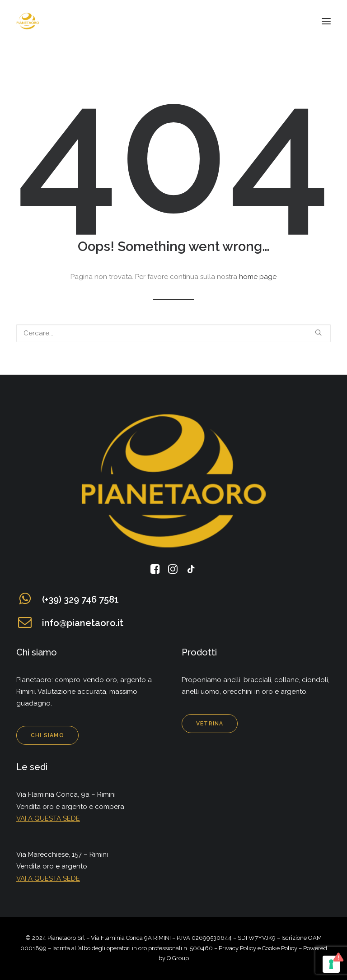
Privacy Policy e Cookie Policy (258, 948)
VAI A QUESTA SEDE (48, 818)
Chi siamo (47, 735)
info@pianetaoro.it (83, 623)
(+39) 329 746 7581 (80, 599)
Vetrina (210, 724)
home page (258, 277)
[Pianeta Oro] (28, 21)
